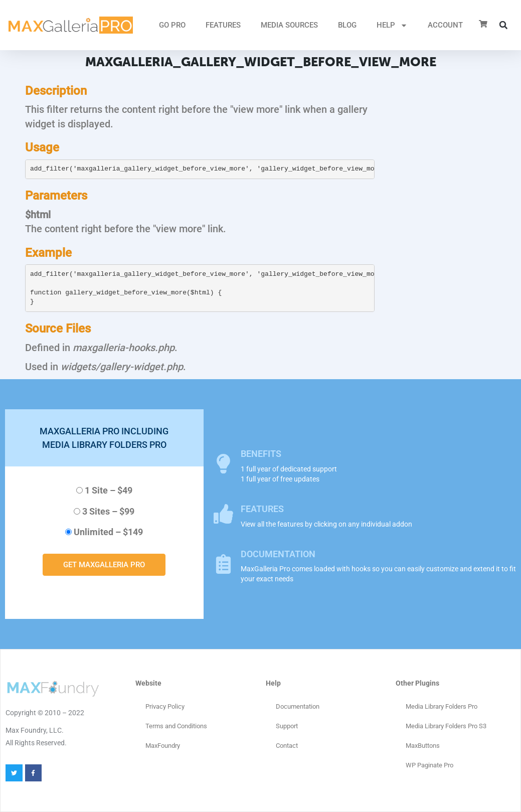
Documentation (298, 706)
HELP (392, 25)
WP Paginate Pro (429, 765)
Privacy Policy (165, 706)
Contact (287, 746)
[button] (503, 25)
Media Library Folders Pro (442, 706)
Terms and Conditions (176, 726)
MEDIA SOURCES (289, 25)
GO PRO (172, 25)
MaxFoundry (163, 746)
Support (287, 726)
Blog (347, 25)
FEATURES (223, 25)
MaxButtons (423, 746)
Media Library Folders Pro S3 (446, 726)
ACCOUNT (445, 25)
